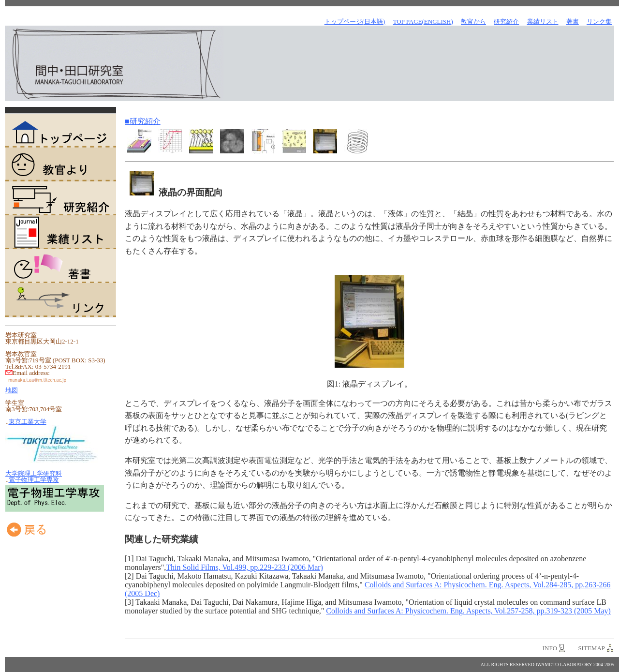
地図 (12, 390)
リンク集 (599, 22)
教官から (473, 22)
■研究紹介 (143, 121)
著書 (60, 266)
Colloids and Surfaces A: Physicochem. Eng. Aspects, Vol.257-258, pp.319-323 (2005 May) (468, 611)
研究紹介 (60, 198)
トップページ (60, 131)
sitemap (591, 648)
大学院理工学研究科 (34, 473)
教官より (60, 164)
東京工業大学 (28, 422)
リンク (60, 300)
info (550, 648)
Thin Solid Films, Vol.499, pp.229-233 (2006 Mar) (244, 567)
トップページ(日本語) (355, 22)
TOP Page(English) (423, 22)
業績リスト (60, 232)
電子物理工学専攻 (34, 480)
